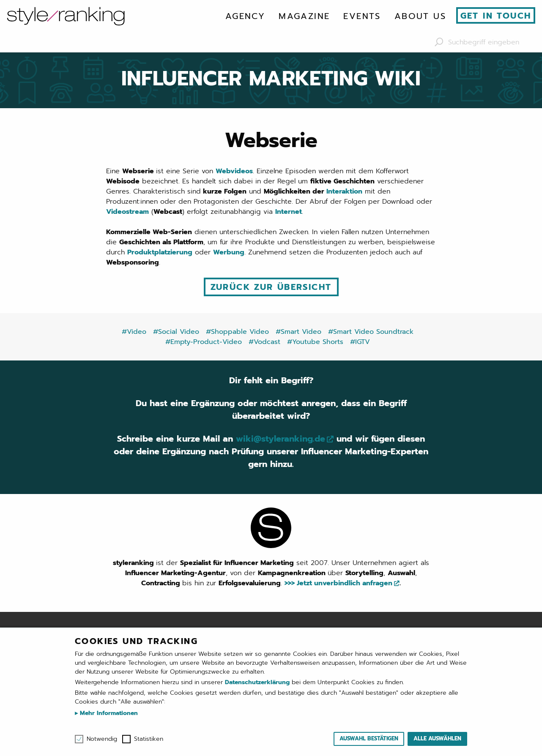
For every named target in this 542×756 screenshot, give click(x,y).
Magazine (304, 16)
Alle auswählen (437, 738)
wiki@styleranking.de (281, 439)
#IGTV (360, 342)
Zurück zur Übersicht (271, 287)
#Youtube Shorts (315, 342)
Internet (289, 212)
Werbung (229, 252)
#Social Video (176, 332)
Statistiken (149, 739)
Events (362, 16)
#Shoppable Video (237, 332)
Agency (245, 16)
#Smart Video (298, 332)
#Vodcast (264, 342)
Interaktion (344, 191)
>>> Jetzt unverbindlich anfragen (338, 583)
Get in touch (496, 16)
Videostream (127, 212)
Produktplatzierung (160, 252)
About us (420, 16)
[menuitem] (245, 16)
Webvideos (234, 171)
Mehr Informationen (108, 713)
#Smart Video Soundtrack (371, 332)
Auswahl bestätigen (369, 738)
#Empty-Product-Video (204, 342)
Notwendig (102, 739)
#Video (134, 332)
